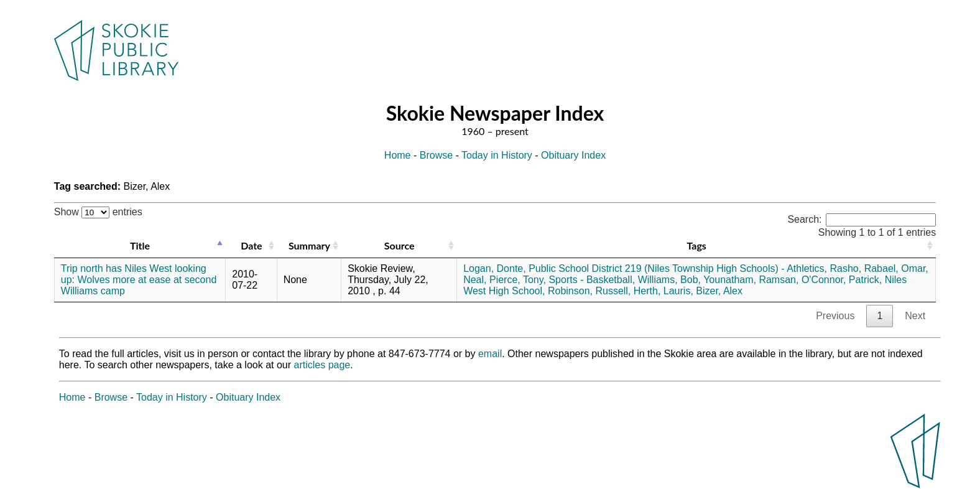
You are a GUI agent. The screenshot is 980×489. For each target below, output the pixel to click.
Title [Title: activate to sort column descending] (140, 245)
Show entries (98, 212)
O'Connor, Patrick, (842, 280)
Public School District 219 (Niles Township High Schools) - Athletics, (678, 268)
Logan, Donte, (495, 268)
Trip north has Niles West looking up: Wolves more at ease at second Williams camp (139, 280)
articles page (322, 365)
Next (915, 316)
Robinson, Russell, (589, 291)
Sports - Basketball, (592, 280)
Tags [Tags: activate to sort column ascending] (696, 245)
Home (398, 155)
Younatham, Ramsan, (751, 280)
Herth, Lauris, (663, 291)
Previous (835, 316)
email (490, 354)
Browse (436, 155)
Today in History (497, 155)
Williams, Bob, (669, 280)
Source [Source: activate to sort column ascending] (400, 245)
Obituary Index (573, 155)
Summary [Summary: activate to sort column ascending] (309, 245)
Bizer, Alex (719, 291)
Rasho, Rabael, (864, 268)
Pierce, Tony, (518, 280)
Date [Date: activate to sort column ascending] (251, 245)
